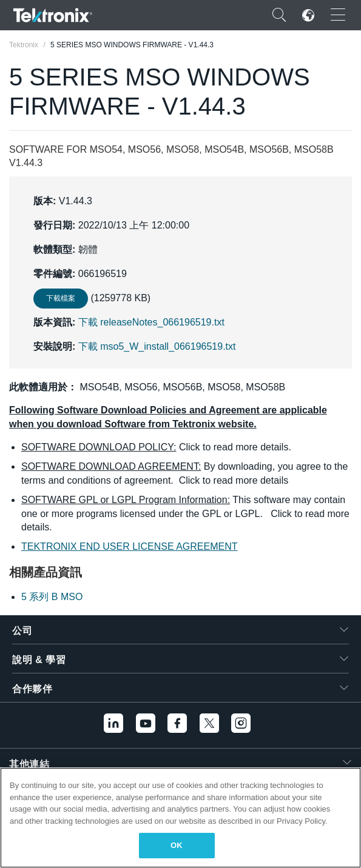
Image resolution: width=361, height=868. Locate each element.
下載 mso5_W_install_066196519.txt (157, 346)
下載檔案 (61, 298)
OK (177, 845)
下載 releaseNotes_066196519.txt (151, 322)
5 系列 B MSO (52, 597)
